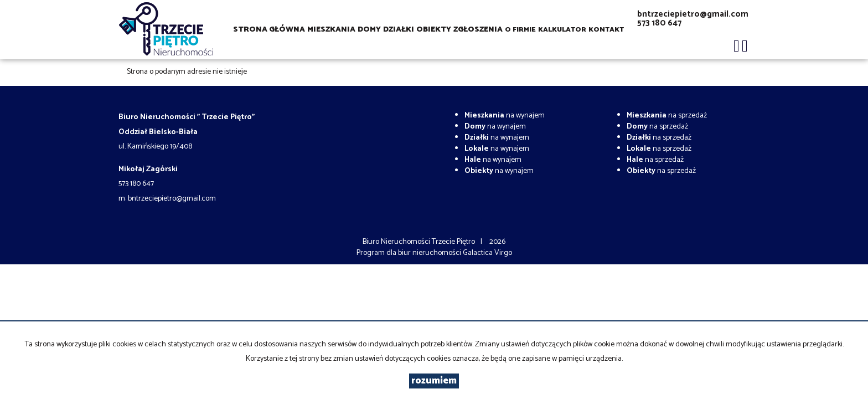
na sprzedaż (667, 116)
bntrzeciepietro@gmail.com (693, 14)
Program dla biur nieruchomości (410, 253)
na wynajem (505, 116)
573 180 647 (659, 23)
